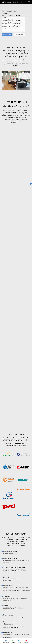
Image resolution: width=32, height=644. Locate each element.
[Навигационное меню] (29, 2)
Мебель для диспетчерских (9, 524)
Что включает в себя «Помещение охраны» (13, 557)
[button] (7, 35)
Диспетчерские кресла (8, 530)
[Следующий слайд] (31, 143)
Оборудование (6, 521)
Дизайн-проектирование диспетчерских (13, 542)
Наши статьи (5, 551)
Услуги (4, 536)
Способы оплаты (6, 607)
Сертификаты (5, 593)
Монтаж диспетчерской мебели (10, 545)
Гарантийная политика (8, 596)
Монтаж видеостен (7, 539)
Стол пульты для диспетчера (9, 527)
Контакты (5, 568)
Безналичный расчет (7, 610)
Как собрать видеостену (8, 562)
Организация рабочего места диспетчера (13, 554)
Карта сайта (5, 590)
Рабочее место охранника (9, 559)
